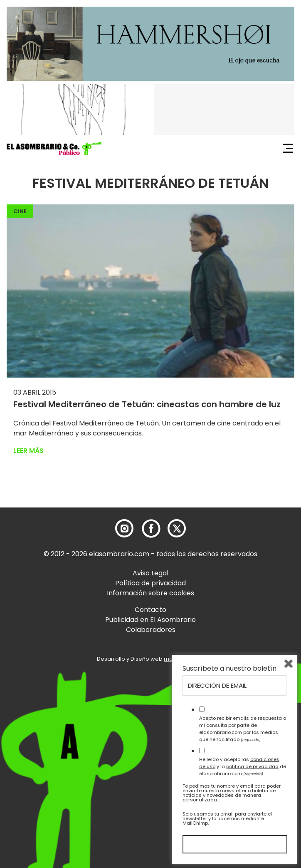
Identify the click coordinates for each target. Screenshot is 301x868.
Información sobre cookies (150, 593)
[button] (54, 149)
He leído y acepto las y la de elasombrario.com (243, 766)
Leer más (28, 451)
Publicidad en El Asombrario (150, 620)
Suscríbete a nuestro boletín (229, 669)
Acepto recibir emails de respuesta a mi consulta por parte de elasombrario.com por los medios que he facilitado (243, 729)
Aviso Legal (150, 573)
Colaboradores (151, 630)
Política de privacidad (150, 583)
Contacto (150, 610)
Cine (20, 211)
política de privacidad (252, 766)
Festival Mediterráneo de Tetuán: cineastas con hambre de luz (147, 404)
